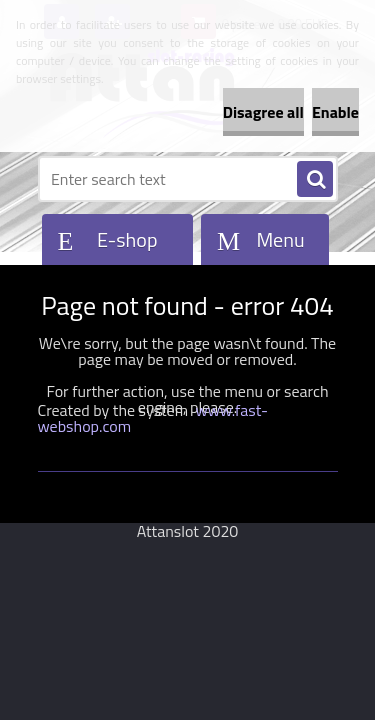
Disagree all (263, 112)
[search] (315, 180)
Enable (335, 112)
